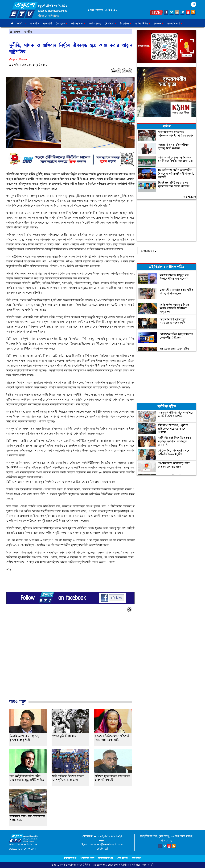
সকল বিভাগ (175, 23)
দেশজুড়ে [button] (61, 23)
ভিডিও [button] (159, 23)
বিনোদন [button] (126, 23)
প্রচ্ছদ (15, 32)
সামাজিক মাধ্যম (106, 858)
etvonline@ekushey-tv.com (106, 844)
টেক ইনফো (123, 858)
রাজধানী (48, 23)
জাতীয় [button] (22, 23)
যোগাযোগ (137, 858)
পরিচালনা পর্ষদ (87, 858)
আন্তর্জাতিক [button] (78, 23)
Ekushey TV (149, 251)
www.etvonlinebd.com (23, 844)
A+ (130, 71)
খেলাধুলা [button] (111, 23)
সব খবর (190, 197)
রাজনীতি (35, 23)
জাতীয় (28, 32)
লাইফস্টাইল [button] (143, 23)
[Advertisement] (70, 659)
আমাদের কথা (70, 858)
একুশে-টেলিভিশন (84, 865)
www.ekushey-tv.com (22, 849)
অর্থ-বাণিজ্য (95, 23)
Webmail (102, 849)
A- (119, 71)
